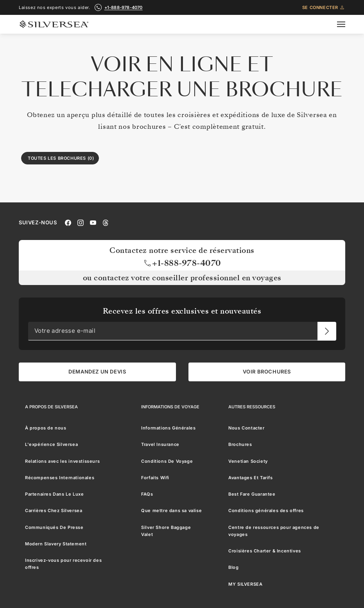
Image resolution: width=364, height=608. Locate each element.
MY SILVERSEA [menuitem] (245, 584)
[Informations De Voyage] (170, 407)
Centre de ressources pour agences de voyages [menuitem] (274, 531)
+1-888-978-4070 (182, 263)
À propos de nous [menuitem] (46, 428)
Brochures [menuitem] (240, 445)
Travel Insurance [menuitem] (160, 445)
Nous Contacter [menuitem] (246, 428)
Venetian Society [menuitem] (248, 461)
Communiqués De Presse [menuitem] (54, 527)
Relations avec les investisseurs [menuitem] (62, 461)
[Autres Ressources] (252, 407)
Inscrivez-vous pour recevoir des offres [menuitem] (63, 564)
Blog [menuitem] (233, 568)
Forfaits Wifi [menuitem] (155, 478)
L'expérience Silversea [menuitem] (51, 445)
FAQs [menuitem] (147, 494)
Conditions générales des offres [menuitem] (266, 511)
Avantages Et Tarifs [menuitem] (250, 478)
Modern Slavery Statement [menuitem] (56, 544)
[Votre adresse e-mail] (327, 331)
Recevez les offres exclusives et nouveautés (182, 311)
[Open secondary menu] (346, 24)
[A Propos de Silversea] (51, 407)
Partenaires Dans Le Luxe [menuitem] (54, 494)
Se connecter (324, 7)
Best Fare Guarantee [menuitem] (252, 494)
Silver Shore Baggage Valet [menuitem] (166, 531)
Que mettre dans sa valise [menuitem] (171, 511)
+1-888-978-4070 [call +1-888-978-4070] (124, 7)
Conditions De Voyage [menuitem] (167, 461)
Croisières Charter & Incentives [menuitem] (265, 551)
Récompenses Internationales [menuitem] (60, 478)
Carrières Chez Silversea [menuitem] (54, 511)
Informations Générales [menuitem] (168, 428)
